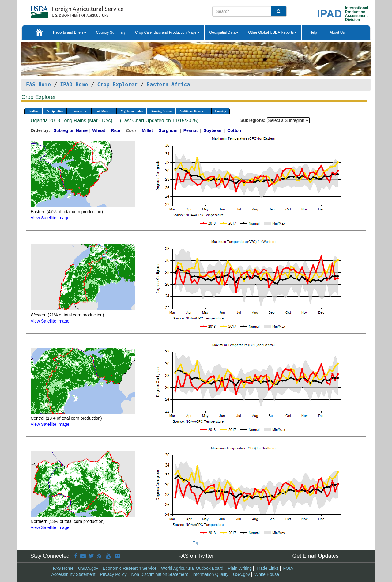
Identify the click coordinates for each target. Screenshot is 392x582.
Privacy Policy (113, 574)
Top (196, 543)
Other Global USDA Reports (272, 32)
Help (313, 32)
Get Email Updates (315, 556)
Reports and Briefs (70, 32)
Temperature (79, 111)
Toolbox (33, 111)
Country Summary (111, 32)
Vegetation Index (132, 111)
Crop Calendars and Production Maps (167, 32)
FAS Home (38, 85)
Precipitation (55, 111)
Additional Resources (193, 111)
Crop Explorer (117, 85)
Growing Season (161, 111)
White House (267, 574)
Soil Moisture (104, 111)
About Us (337, 32)
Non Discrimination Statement (159, 574)
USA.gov (241, 574)
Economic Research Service (130, 568)
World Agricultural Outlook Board (192, 568)
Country (221, 111)
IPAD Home (74, 85)
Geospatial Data (224, 32)
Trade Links (268, 568)
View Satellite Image (50, 218)
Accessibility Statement (73, 574)
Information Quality (210, 574)
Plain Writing (240, 568)
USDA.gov (88, 568)
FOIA (288, 568)
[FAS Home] (62, 10)
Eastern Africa (168, 85)
